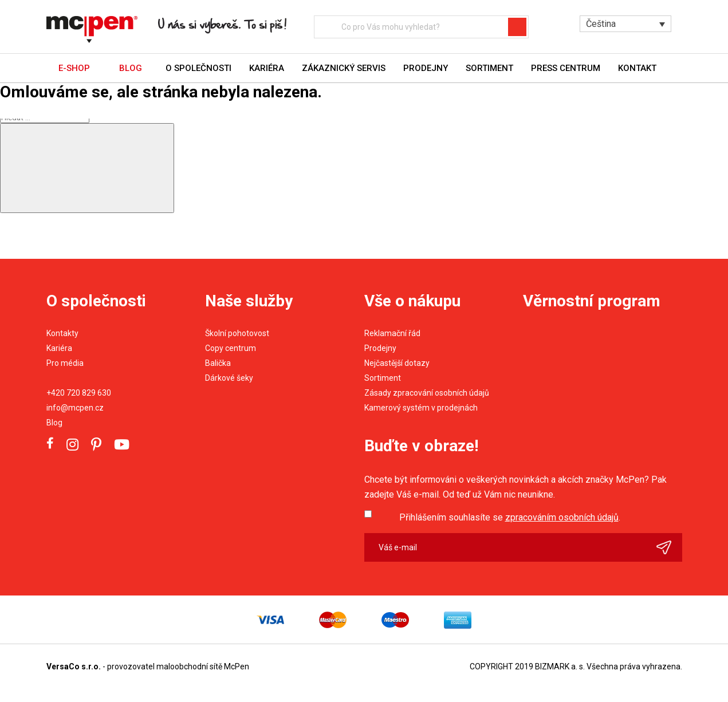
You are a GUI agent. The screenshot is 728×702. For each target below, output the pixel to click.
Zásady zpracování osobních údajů (427, 393)
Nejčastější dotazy (397, 363)
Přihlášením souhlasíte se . (510, 517)
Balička (218, 363)
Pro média (65, 363)
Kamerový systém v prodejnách (421, 408)
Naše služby (249, 301)
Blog (54, 423)
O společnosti (198, 68)
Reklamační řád (392, 333)
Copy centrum (231, 348)
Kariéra (267, 68)
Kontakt (637, 68)
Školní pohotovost (237, 333)
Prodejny (426, 68)
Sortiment (489, 68)
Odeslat (669, 547)
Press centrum (566, 68)
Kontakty (62, 333)
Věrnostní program (592, 301)
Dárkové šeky (229, 378)
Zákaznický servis (344, 68)
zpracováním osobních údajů (562, 517)
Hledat (522, 27)
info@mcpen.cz (75, 408)
